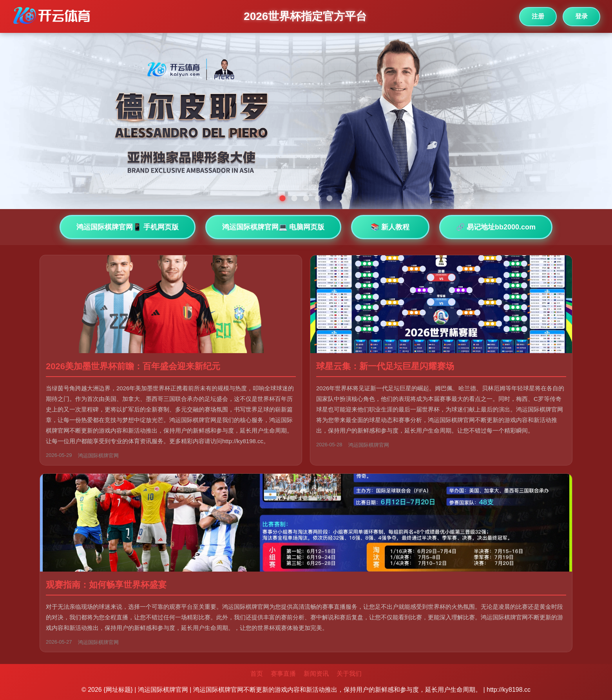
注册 (538, 16)
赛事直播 (283, 674)
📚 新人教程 (390, 227)
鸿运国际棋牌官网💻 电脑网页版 (273, 227)
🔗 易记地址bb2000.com (496, 227)
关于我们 (349, 674)
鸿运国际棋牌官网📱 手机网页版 (128, 227)
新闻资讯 (316, 674)
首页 (257, 674)
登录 (581, 16)
